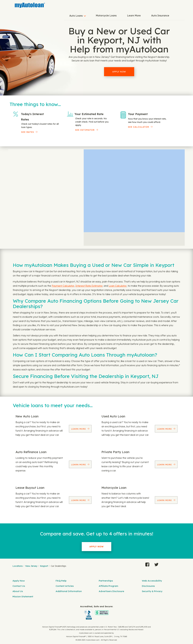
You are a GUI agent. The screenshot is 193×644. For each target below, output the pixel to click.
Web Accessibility (152, 581)
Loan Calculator (118, 286)
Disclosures (148, 586)
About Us (18, 591)
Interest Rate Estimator (89, 286)
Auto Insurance (160, 16)
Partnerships (106, 581)
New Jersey (31, 566)
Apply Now (119, 72)
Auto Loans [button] (76, 16)
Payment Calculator (63, 286)
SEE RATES (28, 132)
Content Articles (65, 586)
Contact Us (19, 586)
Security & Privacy (152, 591)
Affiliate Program (108, 586)
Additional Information (69, 591)
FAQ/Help (61, 581)
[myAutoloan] (96, 613)
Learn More (134, 16)
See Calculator (138, 127)
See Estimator (85, 130)
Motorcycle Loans (106, 16)
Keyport (44, 566)
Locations (18, 566)
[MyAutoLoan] (30, 5)
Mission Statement (23, 596)
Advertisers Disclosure (111, 591)
